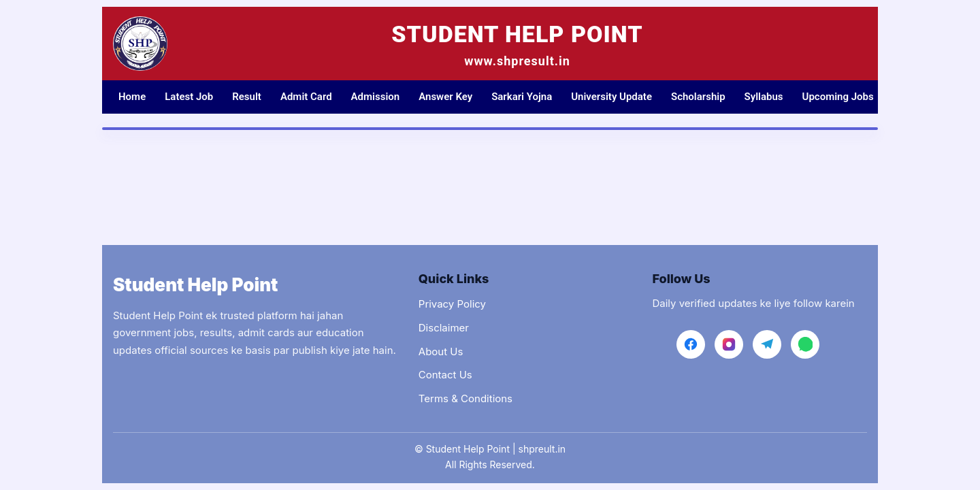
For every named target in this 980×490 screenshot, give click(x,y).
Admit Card (306, 97)
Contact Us (445, 375)
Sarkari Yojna (522, 97)
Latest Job (189, 97)
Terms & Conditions (465, 398)
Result (247, 97)
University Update (611, 97)
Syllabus (764, 97)
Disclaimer (444, 328)
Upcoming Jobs (838, 97)
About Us (441, 352)
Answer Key (445, 97)
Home (132, 97)
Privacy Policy (452, 304)
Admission (376, 97)
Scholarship (698, 97)
